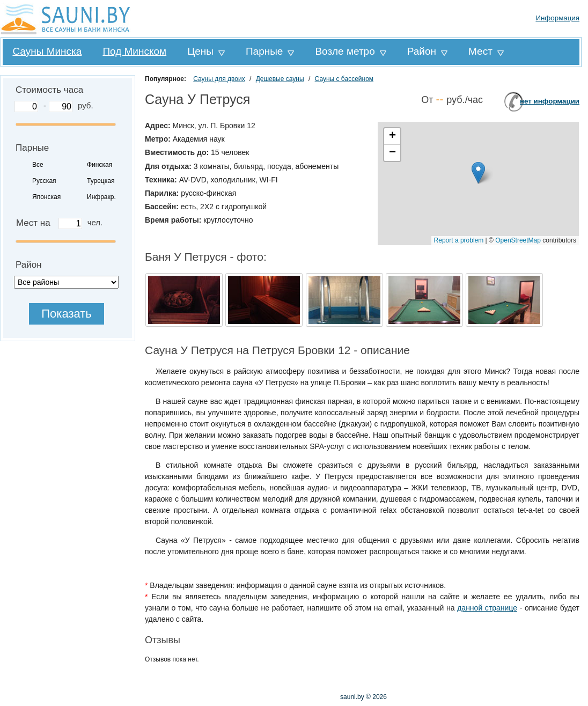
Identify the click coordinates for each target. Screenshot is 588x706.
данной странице (487, 608)
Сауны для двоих (219, 79)
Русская (44, 181)
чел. (95, 222)
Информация (557, 18)
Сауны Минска (47, 51)
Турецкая (101, 181)
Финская (100, 165)
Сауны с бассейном (344, 79)
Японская (46, 197)
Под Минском (134, 51)
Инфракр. (101, 197)
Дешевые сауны (280, 79)
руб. (86, 105)
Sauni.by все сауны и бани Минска (67, 19)
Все (38, 165)
